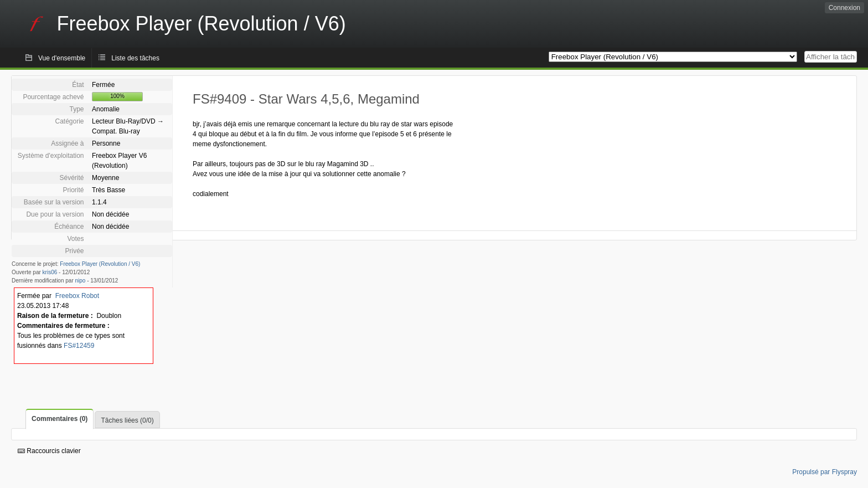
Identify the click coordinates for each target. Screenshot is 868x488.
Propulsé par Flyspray (825, 472)
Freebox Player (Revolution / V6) (100, 264)
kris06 (50, 272)
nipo (81, 281)
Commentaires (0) (60, 419)
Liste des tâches (135, 58)
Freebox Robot (77, 296)
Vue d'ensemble (62, 58)
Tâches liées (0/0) (127, 420)
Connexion (844, 8)
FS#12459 (79, 346)
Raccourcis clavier (49, 451)
